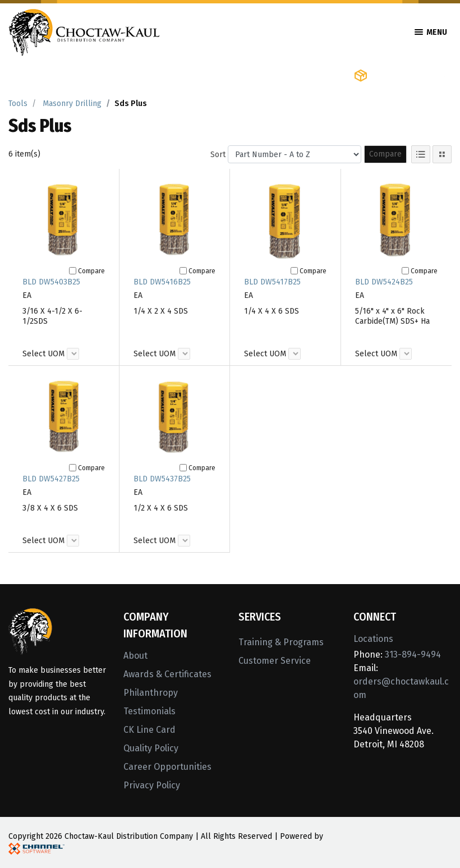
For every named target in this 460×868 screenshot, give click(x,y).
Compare (385, 154)
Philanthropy (151, 693)
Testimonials (150, 711)
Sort (218, 155)
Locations (373, 639)
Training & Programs (281, 642)
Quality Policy (151, 748)
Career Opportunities (167, 767)
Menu (431, 32)
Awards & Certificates (167, 674)
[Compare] (73, 271)
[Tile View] (442, 154)
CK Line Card (150, 730)
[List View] (421, 154)
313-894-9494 (413, 655)
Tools (18, 104)
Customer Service (275, 661)
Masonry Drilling (72, 104)
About (135, 656)
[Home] (84, 31)
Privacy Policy (152, 785)
